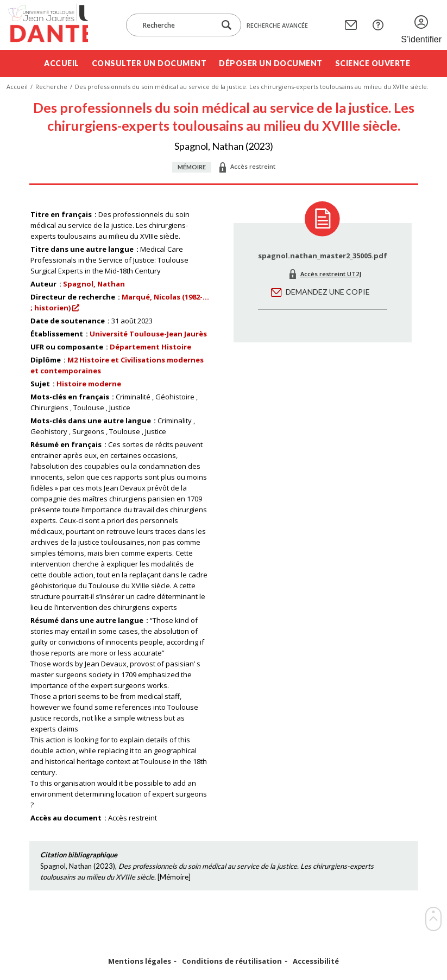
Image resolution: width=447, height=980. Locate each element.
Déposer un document (271, 63)
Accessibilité (316, 961)
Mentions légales (140, 961)
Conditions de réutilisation (232, 961)
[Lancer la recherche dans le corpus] (226, 25)
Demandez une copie (328, 292)
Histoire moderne (89, 384)
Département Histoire (150, 347)
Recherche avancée (277, 25)
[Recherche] (176, 25)
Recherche (51, 87)
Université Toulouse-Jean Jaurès (148, 334)
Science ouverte (373, 63)
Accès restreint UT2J (331, 274)
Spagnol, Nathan (94, 284)
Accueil (62, 63)
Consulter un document (149, 63)
